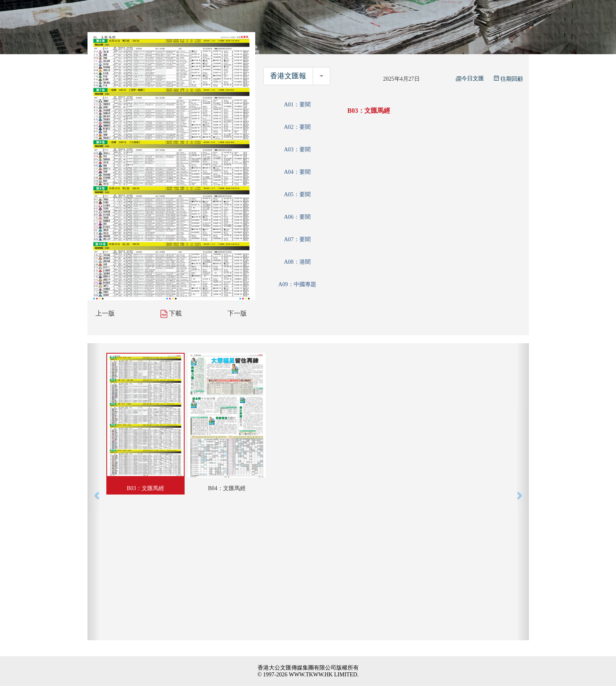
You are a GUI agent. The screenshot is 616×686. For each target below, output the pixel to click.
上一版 (105, 313)
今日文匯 (470, 78)
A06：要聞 (297, 217)
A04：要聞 (297, 172)
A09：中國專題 (297, 284)
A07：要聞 (297, 239)
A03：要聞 (297, 150)
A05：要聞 (297, 194)
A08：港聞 (297, 262)
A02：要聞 (297, 127)
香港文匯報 (288, 76)
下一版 (237, 313)
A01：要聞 (297, 105)
